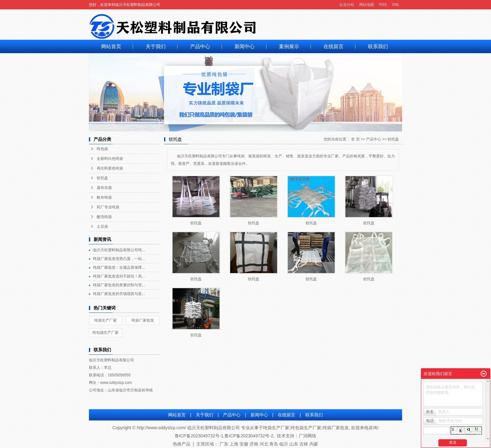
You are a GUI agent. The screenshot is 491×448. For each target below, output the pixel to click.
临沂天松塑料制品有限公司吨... (119, 250)
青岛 (274, 444)
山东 (294, 444)
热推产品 (182, 444)
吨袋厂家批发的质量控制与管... (119, 285)
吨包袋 (102, 149)
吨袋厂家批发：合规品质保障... (119, 267)
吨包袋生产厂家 (106, 333)
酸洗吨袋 (104, 217)
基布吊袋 (104, 188)
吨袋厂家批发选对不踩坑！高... (119, 276)
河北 (264, 444)
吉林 (304, 444)
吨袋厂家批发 (143, 320)
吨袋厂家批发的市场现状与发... (119, 294)
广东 (224, 444)
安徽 (244, 444)
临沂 (284, 444)
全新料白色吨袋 (110, 159)
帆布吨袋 (104, 197)
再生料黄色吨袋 (110, 168)
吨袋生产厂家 (106, 320)
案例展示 (289, 46)
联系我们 (378, 46)
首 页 (355, 139)
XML (396, 5)
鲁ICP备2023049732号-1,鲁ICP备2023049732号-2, (225, 436)
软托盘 (102, 178)
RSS (383, 5)
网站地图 (367, 5)
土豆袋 (102, 227)
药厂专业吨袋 (108, 207)
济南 (254, 444)
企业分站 (347, 5)
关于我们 (156, 46)
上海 (234, 444)
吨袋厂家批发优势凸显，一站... (119, 259)
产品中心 (200, 46)
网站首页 (111, 46)
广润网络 (308, 436)
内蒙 (314, 444)
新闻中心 (245, 46)
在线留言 (333, 46)
